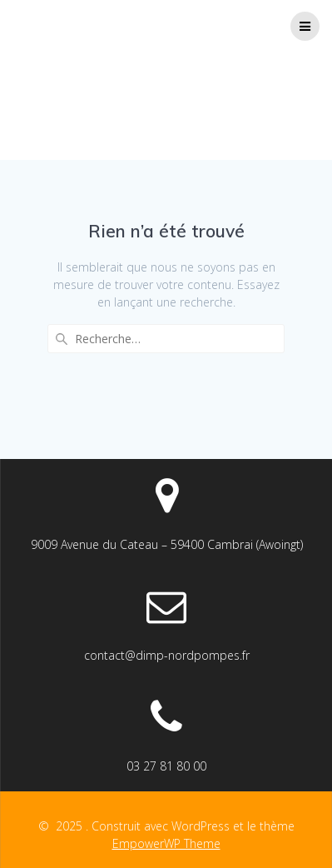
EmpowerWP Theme (166, 843)
